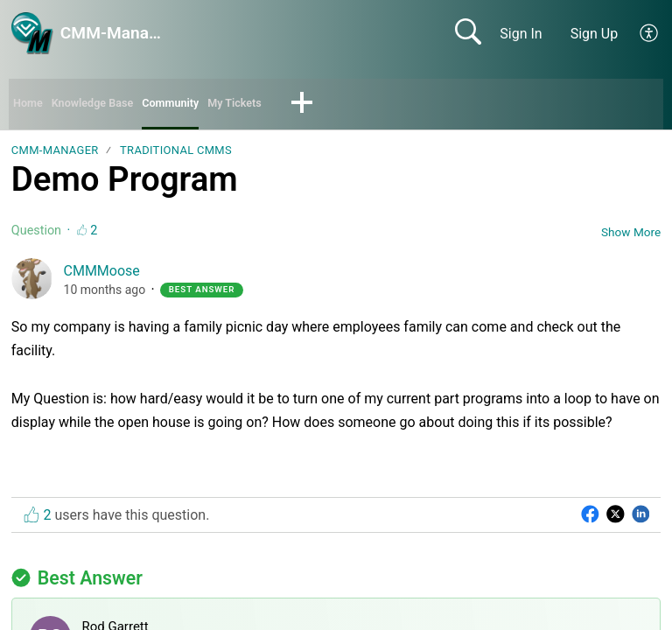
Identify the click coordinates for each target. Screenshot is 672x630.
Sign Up (595, 34)
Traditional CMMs (176, 155)
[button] (650, 33)
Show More (631, 236)
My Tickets (287, 105)
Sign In (521, 34)
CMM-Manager (55, 155)
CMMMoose (102, 276)
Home (32, 105)
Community (209, 105)
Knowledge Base (112, 105)
